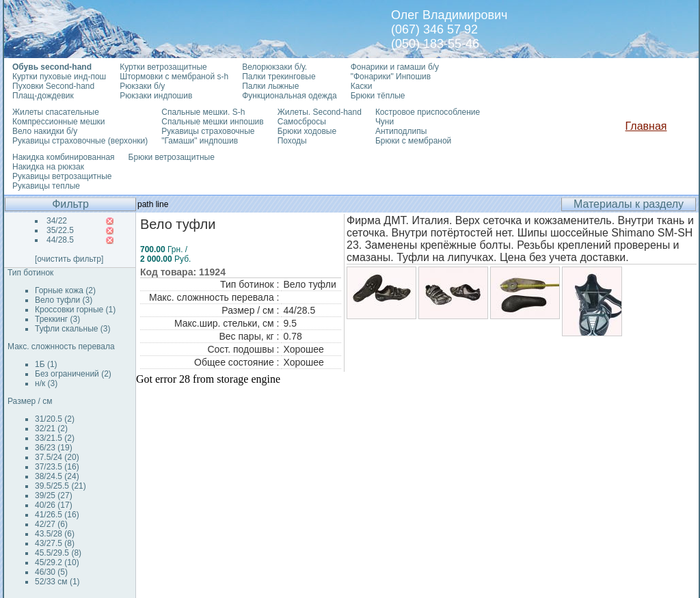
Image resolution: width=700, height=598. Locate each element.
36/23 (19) (54, 448)
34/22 (57, 221)
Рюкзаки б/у (142, 86)
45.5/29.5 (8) (58, 553)
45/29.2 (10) (57, 562)
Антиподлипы (401, 131)
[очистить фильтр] (69, 259)
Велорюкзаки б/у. (274, 67)
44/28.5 (60, 240)
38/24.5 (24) (57, 476)
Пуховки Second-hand (53, 86)
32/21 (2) (51, 429)
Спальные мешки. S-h (203, 112)
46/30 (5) (51, 572)
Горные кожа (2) (65, 290)
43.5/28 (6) (55, 534)
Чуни (385, 122)
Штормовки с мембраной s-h (174, 77)
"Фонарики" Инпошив (391, 77)
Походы (292, 141)
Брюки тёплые (378, 96)
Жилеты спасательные (56, 112)
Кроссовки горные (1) (75, 310)
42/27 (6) (51, 524)
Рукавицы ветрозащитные (62, 176)
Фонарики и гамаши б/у (395, 67)
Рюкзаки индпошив (156, 96)
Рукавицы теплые (46, 186)
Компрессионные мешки (59, 122)
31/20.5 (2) (55, 419)
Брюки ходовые (307, 131)
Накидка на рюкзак (48, 167)
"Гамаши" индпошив (200, 141)
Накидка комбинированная (64, 157)
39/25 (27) (54, 495)
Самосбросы (302, 122)
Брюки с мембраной (413, 141)
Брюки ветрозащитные (172, 157)
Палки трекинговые (279, 77)
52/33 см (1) (57, 582)
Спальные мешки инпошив (212, 122)
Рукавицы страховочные (208, 131)
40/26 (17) (54, 505)
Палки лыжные (270, 86)
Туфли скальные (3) (73, 329)
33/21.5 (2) (55, 438)
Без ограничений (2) (73, 374)
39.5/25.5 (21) (60, 486)
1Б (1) (46, 364)
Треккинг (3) (57, 319)
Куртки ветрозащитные (163, 67)
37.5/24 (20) (57, 457)
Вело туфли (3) (64, 300)
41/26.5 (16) (57, 515)
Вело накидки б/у (45, 131)
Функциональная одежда (290, 96)
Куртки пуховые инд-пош (59, 77)
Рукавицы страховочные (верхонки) (80, 141)
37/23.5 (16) (57, 467)
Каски (362, 86)
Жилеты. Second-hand (320, 112)
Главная (646, 126)
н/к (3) (46, 383)
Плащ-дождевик (43, 96)
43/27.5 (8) (55, 543)
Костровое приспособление (428, 112)
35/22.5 (60, 230)
